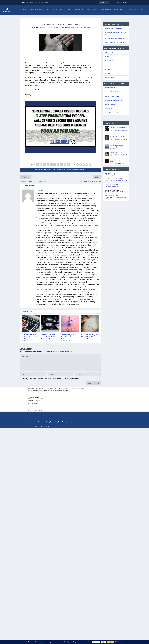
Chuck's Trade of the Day (118, 132)
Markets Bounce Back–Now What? (49, 337)
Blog (137, 10)
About (143, 10)
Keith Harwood (109, 66)
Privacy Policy (50, 423)
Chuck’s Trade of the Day (112, 97)
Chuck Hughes (109, 62)
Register (125, 3)
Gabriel (107, 185)
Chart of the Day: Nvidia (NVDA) (117, 162)
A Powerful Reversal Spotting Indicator (38, 2)
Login (119, 3)
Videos (131, 10)
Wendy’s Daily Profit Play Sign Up (114, 43)
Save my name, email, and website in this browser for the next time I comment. (51, 379)
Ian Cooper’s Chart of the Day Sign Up (116, 39)
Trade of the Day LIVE (111, 114)
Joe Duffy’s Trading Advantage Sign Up (115, 34)
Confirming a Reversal (113, 176)
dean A (107, 174)
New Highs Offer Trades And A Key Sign (115, 199)
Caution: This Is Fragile (116, 146)
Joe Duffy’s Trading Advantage (114, 101)
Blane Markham (109, 78)
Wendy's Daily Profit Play (118, 141)
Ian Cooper (108, 70)
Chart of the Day (79, 10)
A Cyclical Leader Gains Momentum (117, 181)
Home (25, 10)
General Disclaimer (39, 423)
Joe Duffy (42, 28)
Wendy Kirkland (109, 53)
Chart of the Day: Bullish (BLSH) (115, 192)
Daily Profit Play (65, 10)
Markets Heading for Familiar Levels (90, 337)
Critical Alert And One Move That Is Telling (29, 337)
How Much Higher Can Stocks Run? (118, 129)
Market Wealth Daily (36, 10)
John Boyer (108, 74)
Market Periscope (120, 10)
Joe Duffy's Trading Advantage (67, 28)
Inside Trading (91, 10)
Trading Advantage (105, 10)
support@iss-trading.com (38, 411)
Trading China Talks (116, 154)
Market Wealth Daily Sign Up (113, 29)
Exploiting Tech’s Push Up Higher (117, 138)
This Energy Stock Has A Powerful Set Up (69, 337)
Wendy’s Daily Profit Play (112, 93)
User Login (65, 423)
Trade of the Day (51, 10)
